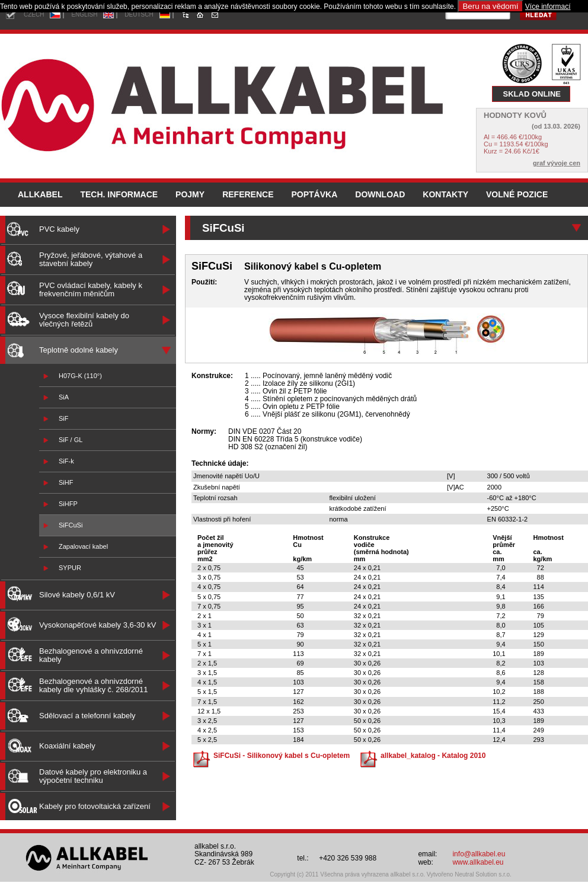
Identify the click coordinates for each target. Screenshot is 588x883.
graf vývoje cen (557, 163)
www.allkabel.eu (478, 862)
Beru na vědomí (490, 6)
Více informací (548, 7)
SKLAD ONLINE (532, 94)
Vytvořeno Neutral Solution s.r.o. (469, 874)
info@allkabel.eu (479, 854)
